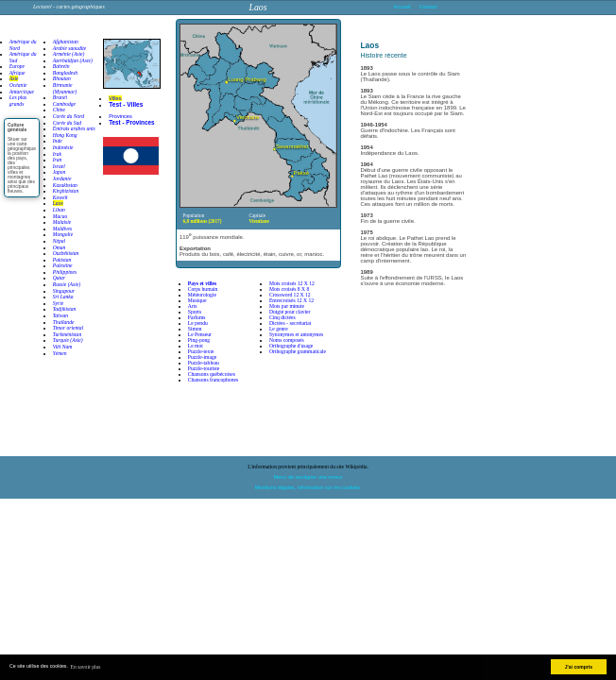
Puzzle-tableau (204, 363)
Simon (195, 329)
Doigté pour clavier (290, 312)
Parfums (197, 317)
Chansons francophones (213, 380)
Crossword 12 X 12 (290, 295)
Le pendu (198, 323)
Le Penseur (200, 334)
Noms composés (287, 340)
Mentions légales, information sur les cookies (308, 487)
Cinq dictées (282, 317)
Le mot (196, 346)
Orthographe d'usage (291, 346)
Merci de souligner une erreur (308, 477)
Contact (428, 7)
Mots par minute (287, 306)
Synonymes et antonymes (296, 334)
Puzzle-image (202, 357)
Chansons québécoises (212, 374)
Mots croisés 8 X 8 (289, 289)
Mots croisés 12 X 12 (292, 283)
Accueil (402, 7)
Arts (193, 306)
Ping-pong (199, 340)
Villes (115, 98)
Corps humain (203, 289)
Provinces (120, 116)
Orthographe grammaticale (298, 351)
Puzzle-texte (201, 351)
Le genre (279, 329)
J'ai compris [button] (579, 667)
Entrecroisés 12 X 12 (291, 300)
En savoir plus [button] (86, 667)
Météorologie (202, 295)
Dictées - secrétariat (290, 323)
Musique (197, 300)
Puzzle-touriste (204, 368)
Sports (195, 312)
